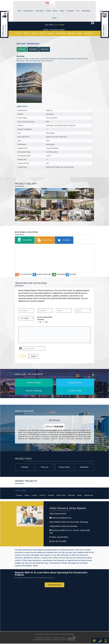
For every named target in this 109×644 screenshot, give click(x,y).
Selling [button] (62, 11)
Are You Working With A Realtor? (45, 319)
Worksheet (71, 34)
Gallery (27, 34)
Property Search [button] (28, 11)
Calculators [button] (71, 11)
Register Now (89, 34)
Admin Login (39, 635)
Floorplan (51, 34)
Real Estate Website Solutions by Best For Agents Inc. (50, 640)
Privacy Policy (49, 635)
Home (20, 11)
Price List (42, 34)
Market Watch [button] (87, 11)
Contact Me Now (54, 585)
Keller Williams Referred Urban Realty (69, 522)
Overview (19, 34)
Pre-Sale (48, 11)
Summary (45, 50)
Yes (46, 322)
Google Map (24, 240)
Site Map (71, 635)
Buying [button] (55, 11)
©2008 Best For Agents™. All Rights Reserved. (50, 638)
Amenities (33, 50)
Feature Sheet (61, 34)
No (40, 322)
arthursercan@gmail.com (62, 518)
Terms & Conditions (61, 635)
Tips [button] (78, 11)
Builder (79, 34)
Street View (44, 241)
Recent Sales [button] (40, 11)
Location (34, 34)
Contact (54, 18)
